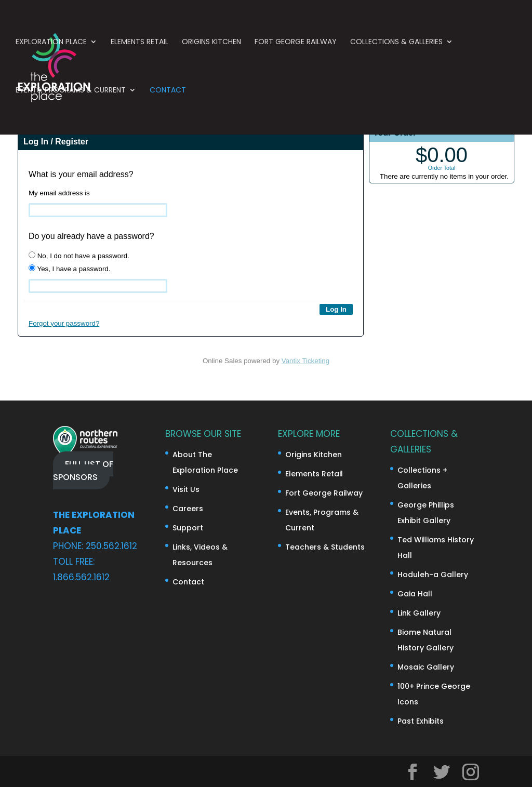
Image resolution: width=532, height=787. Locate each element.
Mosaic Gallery (426, 667)
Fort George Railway (296, 45)
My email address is (59, 193)
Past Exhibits (421, 721)
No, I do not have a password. (79, 256)
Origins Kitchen (211, 45)
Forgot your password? (64, 323)
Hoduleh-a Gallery (433, 575)
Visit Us (186, 489)
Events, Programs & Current (71, 94)
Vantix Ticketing (305, 361)
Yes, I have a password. (69, 269)
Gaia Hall (415, 594)
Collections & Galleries (396, 45)
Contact (168, 94)
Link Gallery (419, 613)
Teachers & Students (325, 547)
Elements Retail (139, 45)
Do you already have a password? (91, 236)
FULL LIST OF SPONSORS (83, 470)
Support (188, 528)
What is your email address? (81, 174)
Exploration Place (51, 45)
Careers (188, 509)
